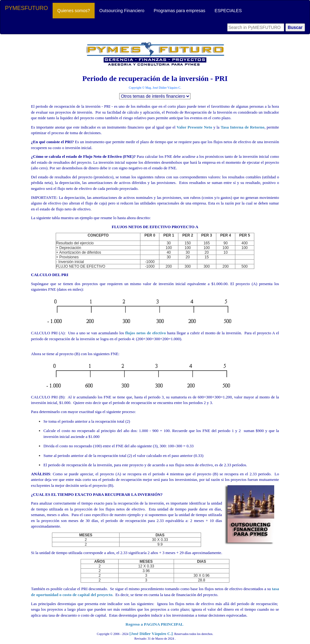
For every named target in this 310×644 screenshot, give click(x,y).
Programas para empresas (180, 11)
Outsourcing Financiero (122, 11)
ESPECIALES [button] (228, 11)
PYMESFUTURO (26, 8)
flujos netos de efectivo (155, 348)
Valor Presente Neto (194, 127)
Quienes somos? (76, 10)
